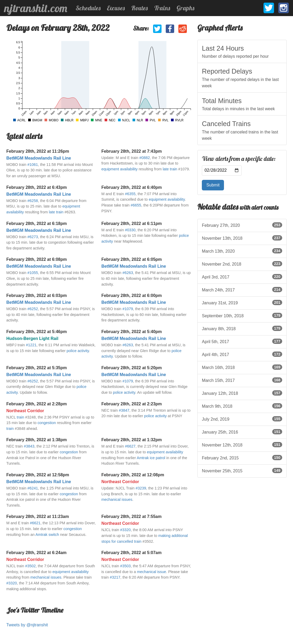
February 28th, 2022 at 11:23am (38, 516)
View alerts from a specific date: (239, 159)
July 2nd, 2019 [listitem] (242, 419)
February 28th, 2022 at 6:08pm (36, 259)
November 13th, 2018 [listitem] (242, 238)
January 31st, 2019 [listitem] (242, 302)
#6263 (128, 273)
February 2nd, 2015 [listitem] (242, 458)
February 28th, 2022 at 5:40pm (132, 332)
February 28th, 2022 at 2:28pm (36, 404)
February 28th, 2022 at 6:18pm (36, 224)
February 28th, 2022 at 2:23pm (132, 404)
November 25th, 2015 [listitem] (242, 470)
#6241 (33, 488)
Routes (140, 8)
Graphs (185, 8)
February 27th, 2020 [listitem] (242, 225)
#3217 (115, 577)
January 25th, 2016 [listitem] (242, 432)
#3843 (29, 446)
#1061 (33, 165)
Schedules (88, 8)
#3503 (125, 566)
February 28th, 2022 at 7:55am (132, 516)
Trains (162, 8)
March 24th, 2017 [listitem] (242, 290)
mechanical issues (117, 499)
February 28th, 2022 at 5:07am (132, 553)
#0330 (130, 230)
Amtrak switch (47, 535)
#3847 (124, 410)
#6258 (33, 201)
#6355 (130, 194)
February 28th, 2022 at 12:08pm (133, 475)
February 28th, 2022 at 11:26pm (38, 151)
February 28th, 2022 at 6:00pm (132, 295)
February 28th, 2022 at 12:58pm (38, 475)
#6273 (33, 237)
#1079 (128, 309)
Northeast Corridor (25, 411)
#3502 (30, 566)
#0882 (145, 158)
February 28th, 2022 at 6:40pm (132, 187)
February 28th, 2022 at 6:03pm (36, 295)
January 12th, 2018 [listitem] (242, 393)
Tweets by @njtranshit (27, 625)
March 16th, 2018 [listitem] (242, 367)
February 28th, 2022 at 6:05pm (132, 259)
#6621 (35, 523)
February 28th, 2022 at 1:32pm (132, 440)
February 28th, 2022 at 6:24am (36, 553)
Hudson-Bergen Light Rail (32, 338)
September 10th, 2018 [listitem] (242, 315)
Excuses (116, 8)
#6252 (33, 309)
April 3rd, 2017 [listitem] (242, 277)
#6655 (136, 205)
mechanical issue (152, 572)
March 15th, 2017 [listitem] (242, 380)
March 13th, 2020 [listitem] (242, 251)
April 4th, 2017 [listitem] (242, 354)
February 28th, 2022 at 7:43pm (132, 151)
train (20, 417)
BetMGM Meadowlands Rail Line (39, 158)
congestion (47, 423)
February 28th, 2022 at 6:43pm (36, 187)
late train (170, 169)
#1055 (33, 273)
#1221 (31, 345)
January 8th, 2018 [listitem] (242, 328)
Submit (213, 185)
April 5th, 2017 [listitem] (242, 341)
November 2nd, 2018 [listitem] (242, 264)
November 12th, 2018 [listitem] (242, 445)
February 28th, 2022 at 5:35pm (36, 368)
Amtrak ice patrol (151, 458)
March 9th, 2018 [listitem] (242, 406)
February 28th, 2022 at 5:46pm (36, 332)
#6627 (130, 446)
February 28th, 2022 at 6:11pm (132, 224)
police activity (78, 351)
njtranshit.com (36, 8)
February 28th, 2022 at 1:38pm (36, 440)
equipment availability (120, 169)
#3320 (125, 530)
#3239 (141, 488)
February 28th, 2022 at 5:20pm (132, 368)
